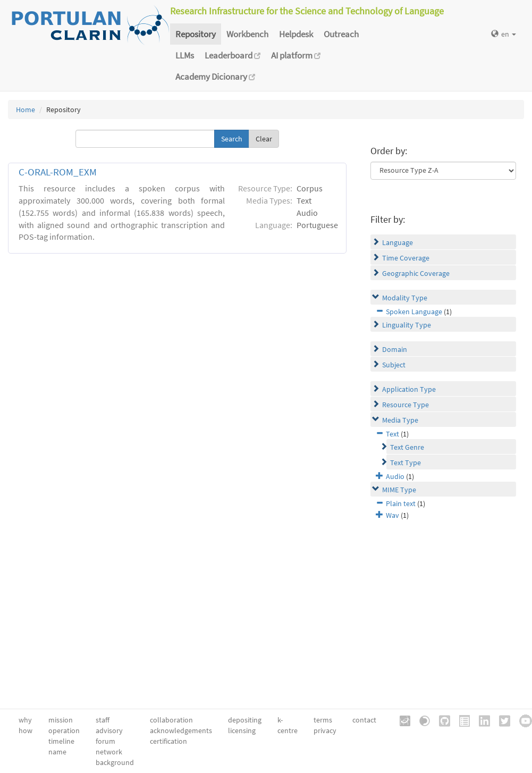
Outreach (341, 34)
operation (64, 730)
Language (398, 242)
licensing (242, 730)
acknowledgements (181, 730)
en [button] (504, 34)
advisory (109, 730)
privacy (325, 730)
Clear (264, 139)
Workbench (247, 34)
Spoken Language (414, 312)
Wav (392, 515)
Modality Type (405, 298)
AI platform (296, 55)
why (25, 720)
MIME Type (399, 490)
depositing (245, 720)
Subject (394, 365)
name (57, 752)
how (26, 730)
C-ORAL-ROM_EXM (58, 172)
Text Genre (407, 447)
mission (61, 720)
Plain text (401, 503)
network (109, 752)
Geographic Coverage (416, 273)
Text (392, 434)
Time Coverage (406, 258)
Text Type (406, 463)
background (115, 762)
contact (364, 720)
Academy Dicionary (215, 77)
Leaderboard (233, 55)
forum (105, 741)
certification (168, 741)
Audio (395, 476)
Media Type (400, 420)
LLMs (185, 55)
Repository (196, 34)
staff (103, 720)
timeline (61, 741)
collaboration (171, 720)
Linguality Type (407, 325)
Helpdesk (296, 34)
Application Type (409, 389)
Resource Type (406, 405)
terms (323, 720)
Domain (395, 349)
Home (26, 110)
